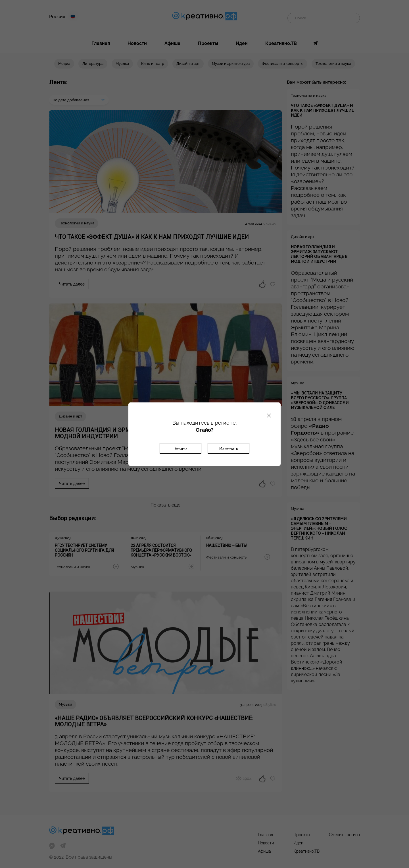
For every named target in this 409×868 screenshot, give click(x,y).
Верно (181, 449)
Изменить (229, 449)
